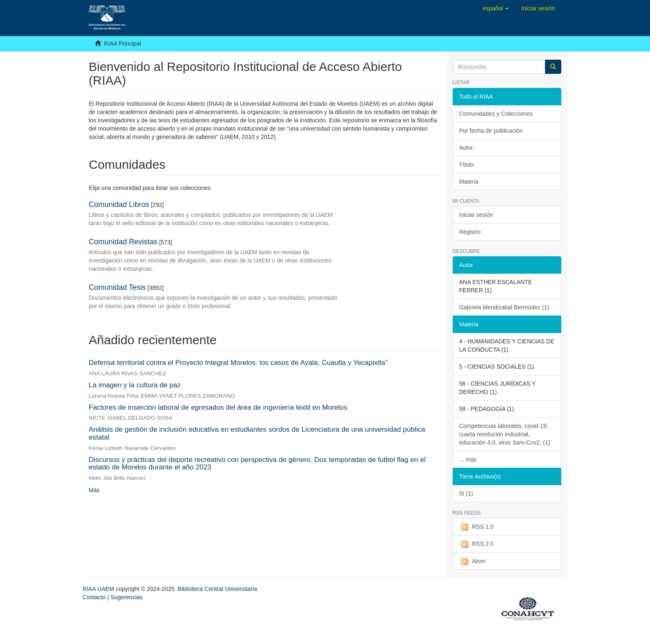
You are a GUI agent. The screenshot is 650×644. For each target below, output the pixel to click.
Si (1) (466, 493)
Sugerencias (126, 597)
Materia (469, 182)
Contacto (94, 597)
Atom (473, 561)
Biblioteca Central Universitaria (217, 589)
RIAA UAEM (99, 589)
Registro (470, 232)
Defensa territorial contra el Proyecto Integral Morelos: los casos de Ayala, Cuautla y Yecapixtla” (238, 363)
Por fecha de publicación (491, 131)
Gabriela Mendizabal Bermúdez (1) (504, 307)
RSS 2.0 (477, 544)
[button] (496, 8)
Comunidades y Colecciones (496, 114)
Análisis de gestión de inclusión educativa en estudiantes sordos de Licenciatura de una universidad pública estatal (257, 433)
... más (468, 459)
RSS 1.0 (477, 527)
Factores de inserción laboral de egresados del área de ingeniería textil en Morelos (218, 407)
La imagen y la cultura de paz (135, 385)
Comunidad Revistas (123, 242)
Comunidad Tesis (117, 287)
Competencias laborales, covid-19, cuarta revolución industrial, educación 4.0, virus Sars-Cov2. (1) (505, 434)
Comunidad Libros (119, 204)
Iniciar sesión (476, 215)
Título (467, 165)
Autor (466, 148)
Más (94, 490)
